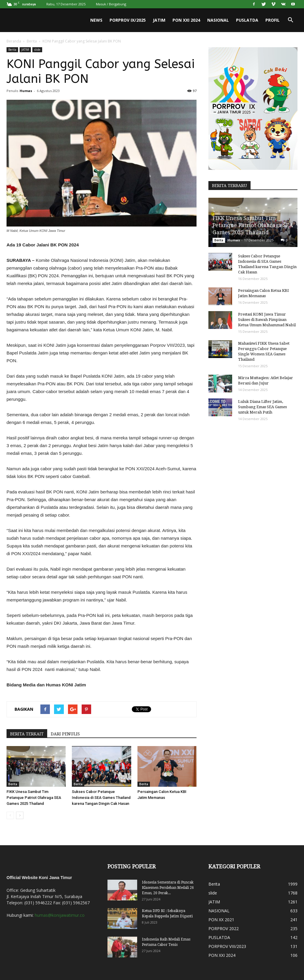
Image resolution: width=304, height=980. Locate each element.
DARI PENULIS (65, 734)
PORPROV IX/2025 (128, 20)
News (96, 20)
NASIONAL (218, 20)
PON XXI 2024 (186, 20)
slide (37, 50)
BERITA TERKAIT (27, 734)
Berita (32, 41)
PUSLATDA (247, 20)
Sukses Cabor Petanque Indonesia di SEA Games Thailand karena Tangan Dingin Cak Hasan (101, 798)
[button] (290, 20)
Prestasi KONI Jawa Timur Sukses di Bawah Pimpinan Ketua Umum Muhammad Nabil (267, 320)
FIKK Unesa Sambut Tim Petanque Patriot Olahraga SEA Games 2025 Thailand (34, 798)
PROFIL (273, 20)
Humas (26, 91)
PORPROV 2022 (224, 928)
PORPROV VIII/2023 (227, 946)
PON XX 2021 (221, 920)
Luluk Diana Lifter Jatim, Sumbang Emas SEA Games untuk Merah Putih (262, 407)
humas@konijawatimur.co (60, 915)
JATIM (159, 20)
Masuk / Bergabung (111, 4)
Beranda (14, 41)
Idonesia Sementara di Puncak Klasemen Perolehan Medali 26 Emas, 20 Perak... (168, 888)
